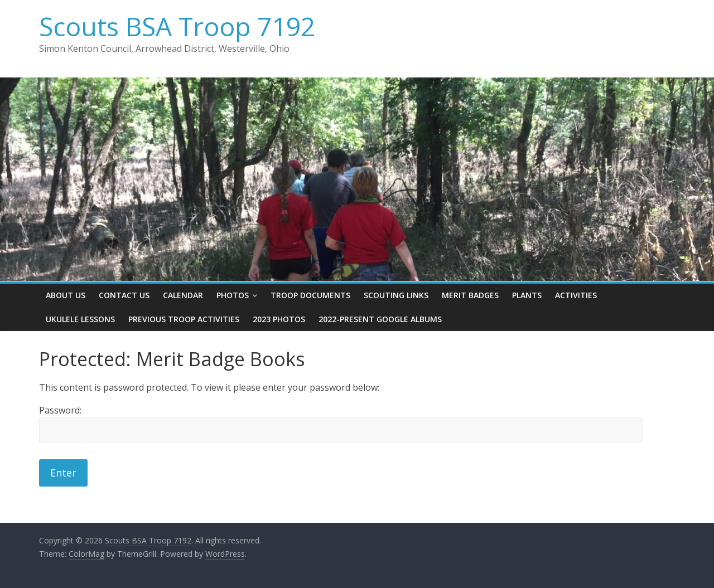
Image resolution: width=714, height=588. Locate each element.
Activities (576, 295)
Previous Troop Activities (184, 319)
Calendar (183, 295)
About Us (66, 295)
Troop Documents (310, 295)
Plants (527, 295)
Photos (233, 295)
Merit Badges (470, 295)
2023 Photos (279, 319)
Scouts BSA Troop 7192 (177, 26)
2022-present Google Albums (380, 319)
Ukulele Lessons (80, 319)
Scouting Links (396, 295)
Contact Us (124, 295)
